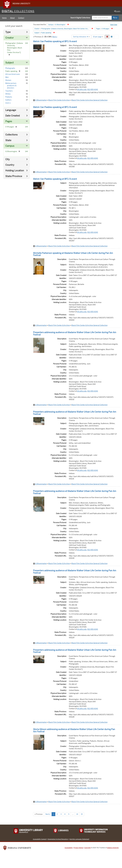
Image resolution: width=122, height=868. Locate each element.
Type (8, 32)
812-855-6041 (93, 89)
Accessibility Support (40, 839)
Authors (8, 100)
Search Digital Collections (80, 18)
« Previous (39, 814)
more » (8, 103)
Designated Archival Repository (58, 839)
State (8, 140)
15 (82, 814)
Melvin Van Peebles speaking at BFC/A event (55, 41)
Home (4, 18)
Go (115, 18)
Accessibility (69, 848)
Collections (11, 135)
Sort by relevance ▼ (81, 37)
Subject (10, 63)
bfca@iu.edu (82, 89)
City (8, 159)
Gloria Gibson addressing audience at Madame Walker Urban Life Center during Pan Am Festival (74, 730)
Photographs (10, 68)
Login (117, 11)
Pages (9, 121)
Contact (21, 18)
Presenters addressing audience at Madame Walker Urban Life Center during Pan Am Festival (75, 334)
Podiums (9, 97)
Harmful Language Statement (79, 839)
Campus (10, 146)
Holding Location (15, 171)
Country (10, 165)
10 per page (98, 37)
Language (11, 110)
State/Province (14, 176)
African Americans (13, 74)
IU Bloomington (41, 100)
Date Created (13, 116)
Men (7, 77)
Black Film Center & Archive (59, 100)
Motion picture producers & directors (11, 86)
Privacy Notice (78, 848)
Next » (55, 37)
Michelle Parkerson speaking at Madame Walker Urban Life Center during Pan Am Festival (73, 254)
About (12, 18)
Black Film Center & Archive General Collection (89, 100)
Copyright (88, 848)
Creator (10, 38)
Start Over (114, 25)
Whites (8, 94)
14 (77, 814)
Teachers (9, 91)
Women (8, 80)
